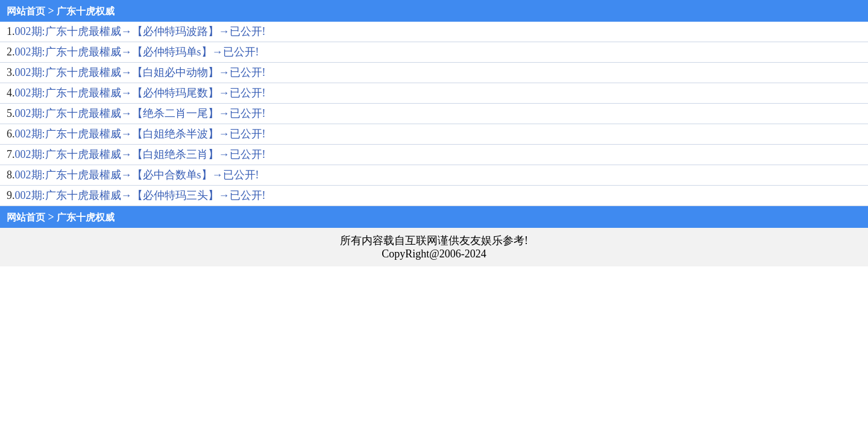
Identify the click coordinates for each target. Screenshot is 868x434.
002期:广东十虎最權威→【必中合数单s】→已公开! (137, 175)
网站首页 (26, 11)
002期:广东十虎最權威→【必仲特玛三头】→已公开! (140, 195)
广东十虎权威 (86, 11)
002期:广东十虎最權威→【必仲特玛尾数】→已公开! (140, 93)
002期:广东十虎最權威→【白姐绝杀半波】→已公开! (140, 134)
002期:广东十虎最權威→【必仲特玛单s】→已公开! (137, 52)
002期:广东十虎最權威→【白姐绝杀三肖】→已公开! (140, 154)
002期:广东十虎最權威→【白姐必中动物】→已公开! (140, 72)
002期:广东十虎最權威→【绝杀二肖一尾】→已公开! (140, 113)
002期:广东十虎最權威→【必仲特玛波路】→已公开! (140, 31)
